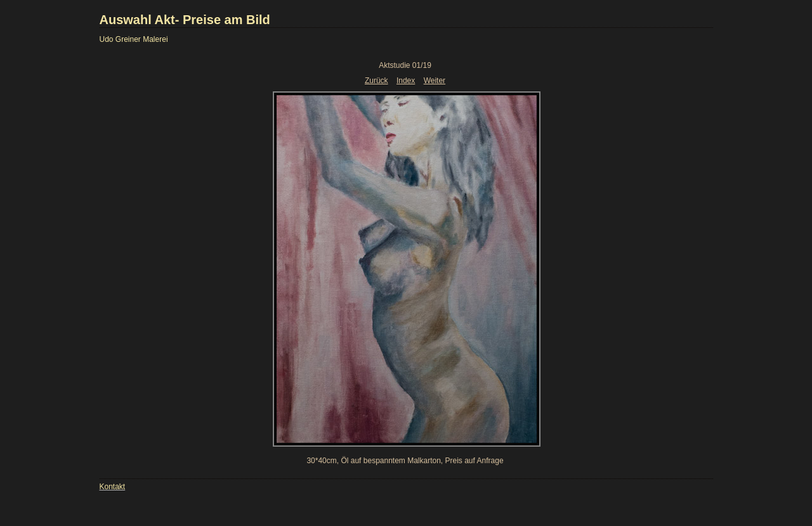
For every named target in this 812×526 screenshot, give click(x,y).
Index (406, 81)
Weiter (435, 81)
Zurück (377, 81)
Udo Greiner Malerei (134, 39)
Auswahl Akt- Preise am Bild (185, 20)
